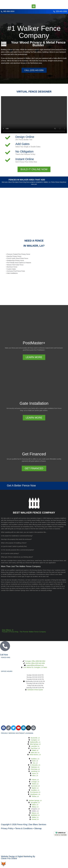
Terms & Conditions (24, 828)
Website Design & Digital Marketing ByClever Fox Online (18, 857)
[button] (34, 6)
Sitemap (38, 828)
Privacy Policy (7, 828)
